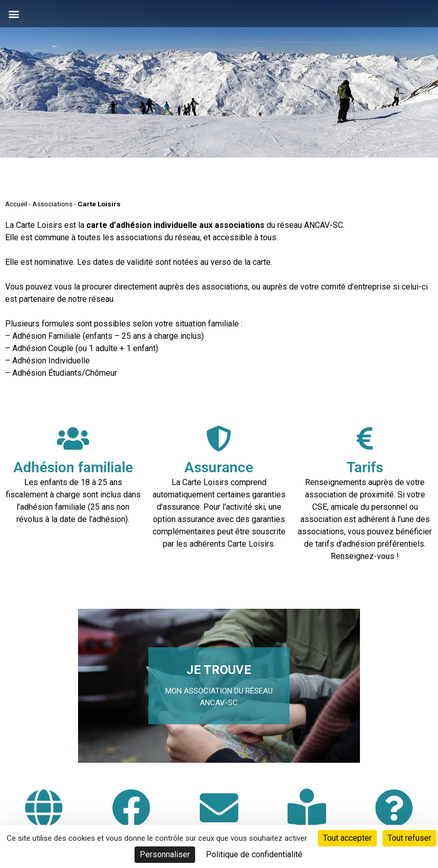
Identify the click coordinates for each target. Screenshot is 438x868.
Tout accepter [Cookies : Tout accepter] (347, 838)
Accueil (16, 204)
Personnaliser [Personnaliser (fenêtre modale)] (165, 854)
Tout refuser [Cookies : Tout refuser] (410, 838)
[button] (14, 14)
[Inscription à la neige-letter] (219, 808)
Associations (52, 204)
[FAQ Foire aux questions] (394, 808)
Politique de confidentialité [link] (254, 854)
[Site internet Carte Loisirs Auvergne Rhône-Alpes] (44, 808)
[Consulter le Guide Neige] (307, 808)
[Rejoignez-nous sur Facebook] (131, 808)
